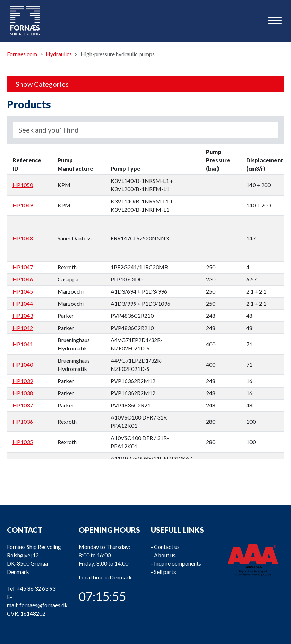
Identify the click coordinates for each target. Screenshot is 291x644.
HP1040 (23, 365)
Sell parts (165, 572)
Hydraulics (59, 54)
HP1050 (23, 185)
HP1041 (23, 344)
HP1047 (23, 267)
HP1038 (23, 393)
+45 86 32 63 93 (36, 588)
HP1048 (23, 238)
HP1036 (23, 421)
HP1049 (23, 205)
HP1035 (23, 442)
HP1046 (23, 279)
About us (165, 555)
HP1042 (23, 328)
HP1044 (23, 303)
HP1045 (23, 291)
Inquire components (178, 563)
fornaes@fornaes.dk (44, 605)
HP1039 (23, 381)
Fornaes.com (22, 54)
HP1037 (23, 405)
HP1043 (23, 316)
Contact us (167, 547)
